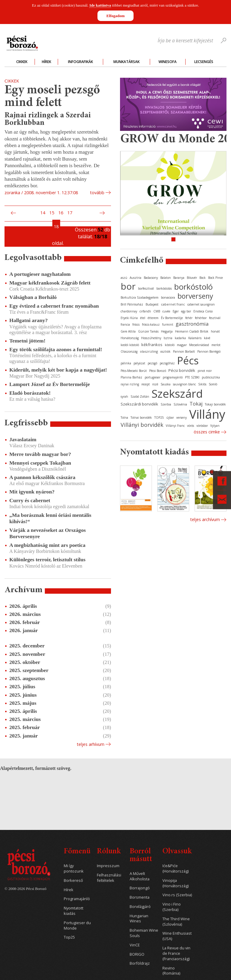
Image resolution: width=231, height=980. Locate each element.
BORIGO (137, 954)
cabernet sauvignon (201, 304)
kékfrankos (152, 345)
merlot (216, 345)
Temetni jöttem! (27, 341)
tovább (97, 193)
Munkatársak (126, 62)
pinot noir (205, 371)
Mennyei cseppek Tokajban (40, 463)
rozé (155, 384)
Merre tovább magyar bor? (40, 454)
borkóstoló (193, 287)
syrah (124, 397)
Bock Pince (216, 278)
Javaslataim (23, 439)
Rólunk (109, 852)
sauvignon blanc (184, 384)
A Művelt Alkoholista (140, 876)
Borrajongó (140, 888)
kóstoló (170, 345)
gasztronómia (192, 324)
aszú (124, 278)
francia (125, 324)
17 (70, 213)
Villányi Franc (175, 426)
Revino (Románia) (171, 971)
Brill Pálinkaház (132, 304)
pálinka (126, 363)
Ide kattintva (100, 5)
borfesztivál (146, 288)
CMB (157, 311)
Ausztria (136, 278)
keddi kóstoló (130, 345)
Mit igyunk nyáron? (32, 492)
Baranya (179, 278)
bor (128, 286)
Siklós (202, 384)
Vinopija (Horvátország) (176, 883)
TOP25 (159, 418)
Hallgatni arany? (29, 320)
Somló (213, 384)
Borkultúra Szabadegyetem (140, 297)
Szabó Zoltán (140, 397)
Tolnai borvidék (141, 418)
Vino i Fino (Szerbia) (172, 907)
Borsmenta (140, 897)
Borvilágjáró (140, 907)
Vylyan (215, 426)
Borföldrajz (140, 963)
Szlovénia (180, 404)
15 (52, 213)
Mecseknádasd (199, 345)
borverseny (195, 296)
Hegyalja (167, 331)
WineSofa (168, 62)
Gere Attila (128, 331)
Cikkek (22, 62)
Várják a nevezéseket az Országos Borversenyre (48, 533)
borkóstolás (164, 288)
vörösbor (202, 426)
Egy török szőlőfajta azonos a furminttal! (56, 349)
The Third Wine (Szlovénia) (176, 922)
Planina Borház (131, 377)
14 (43, 213)
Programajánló (77, 899)
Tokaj (196, 404)
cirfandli (145, 311)
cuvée (166, 311)
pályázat (139, 363)
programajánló (173, 377)
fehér (189, 318)
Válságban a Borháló (33, 297)
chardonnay (129, 311)
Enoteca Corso (203, 311)
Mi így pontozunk (74, 868)
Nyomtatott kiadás (74, 911)
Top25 (69, 937)
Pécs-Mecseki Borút (134, 371)
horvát (215, 331)
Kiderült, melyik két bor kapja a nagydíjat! (58, 370)
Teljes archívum (205, 519)
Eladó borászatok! (30, 393)
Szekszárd (177, 393)
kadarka (180, 338)
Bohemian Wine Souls (144, 933)
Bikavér (192, 278)
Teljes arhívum (91, 744)
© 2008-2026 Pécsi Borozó (25, 889)
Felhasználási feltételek (109, 878)
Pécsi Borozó (158, 371)
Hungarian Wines (139, 919)
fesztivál (215, 318)
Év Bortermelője (172, 318)
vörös (191, 426)
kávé (207, 338)
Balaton (166, 278)
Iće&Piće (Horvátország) (176, 868)
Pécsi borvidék (182, 370)
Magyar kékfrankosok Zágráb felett (50, 283)
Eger (176, 311)
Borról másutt (141, 856)
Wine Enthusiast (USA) (177, 936)
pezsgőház (167, 363)
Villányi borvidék (142, 425)
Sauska (166, 384)
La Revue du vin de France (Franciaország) (176, 953)
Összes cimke (207, 432)
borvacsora (168, 297)
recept (146, 384)
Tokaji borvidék (215, 404)
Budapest (152, 304)
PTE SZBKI (192, 377)
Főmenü (77, 852)
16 (61, 213)
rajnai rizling (130, 384)
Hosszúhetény (151, 338)
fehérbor (201, 318)
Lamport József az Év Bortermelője (50, 384)
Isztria (168, 338)
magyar (182, 345)
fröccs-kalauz (151, 324)
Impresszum (108, 866)
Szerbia (166, 404)
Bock (203, 278)
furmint (168, 324)
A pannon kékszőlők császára (42, 477)
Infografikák (80, 62)
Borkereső (73, 880)
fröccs (136, 324)
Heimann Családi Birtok (192, 331)
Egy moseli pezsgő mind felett (52, 97)
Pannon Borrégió (209, 351)
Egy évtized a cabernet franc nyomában (54, 306)
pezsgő (152, 363)
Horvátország (130, 338)
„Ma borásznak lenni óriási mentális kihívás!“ (50, 518)
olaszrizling (149, 351)
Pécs (188, 360)
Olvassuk (177, 852)
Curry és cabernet (30, 500)
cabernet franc (173, 304)
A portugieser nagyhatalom (40, 274)
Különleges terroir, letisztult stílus (47, 559)
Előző (13, 213)
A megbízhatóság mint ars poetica (47, 545)
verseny (182, 418)
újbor (170, 418)
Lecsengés (204, 62)
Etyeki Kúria (129, 318)
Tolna (124, 418)
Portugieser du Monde (77, 926)
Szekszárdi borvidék (139, 404)
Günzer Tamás (148, 331)
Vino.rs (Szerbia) (177, 895)
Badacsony (151, 278)
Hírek (46, 62)
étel (143, 318)
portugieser (152, 377)
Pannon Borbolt (184, 351)
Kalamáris (195, 338)
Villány (207, 414)
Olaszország (129, 351)
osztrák (165, 351)
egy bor (186, 311)
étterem (153, 318)
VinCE (135, 945)
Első (6, 213)
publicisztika (211, 377)
